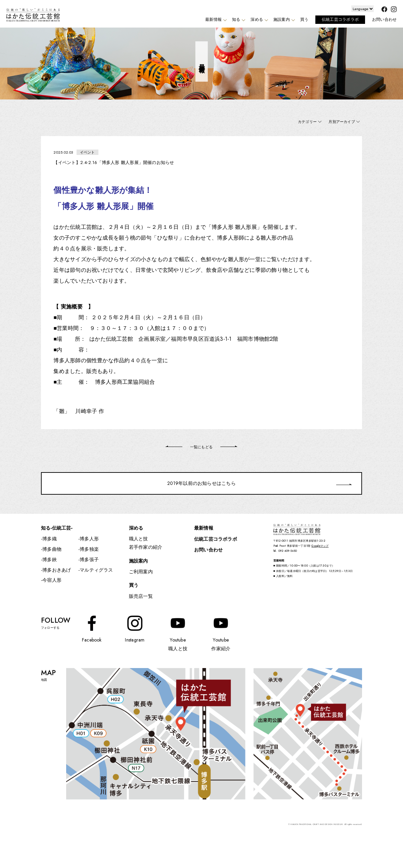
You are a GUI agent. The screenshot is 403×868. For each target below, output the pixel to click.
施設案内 (283, 19)
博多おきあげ (57, 570)
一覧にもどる (201, 447)
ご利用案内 (141, 572)
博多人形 (89, 539)
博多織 (50, 539)
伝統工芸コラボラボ (340, 19)
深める (258, 19)
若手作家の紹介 (146, 547)
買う (304, 19)
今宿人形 (52, 580)
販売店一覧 (141, 596)
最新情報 (215, 19)
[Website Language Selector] (363, 9)
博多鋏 (50, 560)
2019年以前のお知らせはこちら (201, 483)
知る (238, 19)
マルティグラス (96, 570)
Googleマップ (320, 546)
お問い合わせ (384, 19)
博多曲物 (52, 549)
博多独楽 (89, 549)
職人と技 (139, 539)
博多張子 (89, 560)
